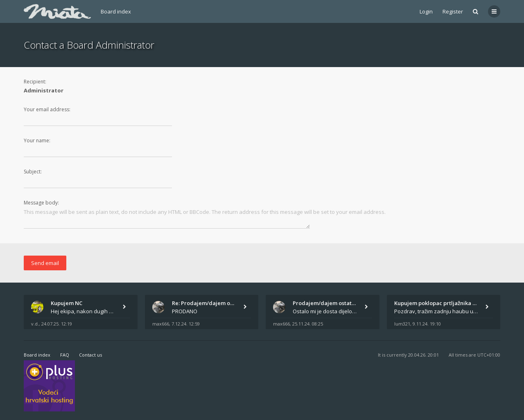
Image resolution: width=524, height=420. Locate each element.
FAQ (65, 355)
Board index (116, 11)
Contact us (90, 355)
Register (453, 11)
